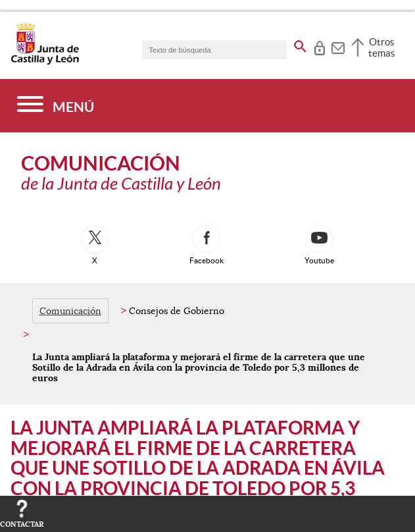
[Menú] (56, 106)
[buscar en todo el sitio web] (300, 44)
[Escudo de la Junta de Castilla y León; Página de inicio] (45, 62)
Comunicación (70, 311)
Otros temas (382, 47)
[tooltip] (319, 46)
